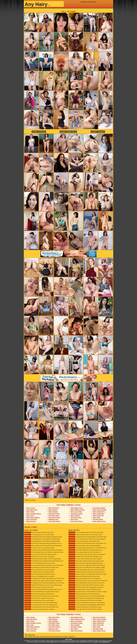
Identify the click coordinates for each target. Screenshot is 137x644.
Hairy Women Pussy (78, 510)
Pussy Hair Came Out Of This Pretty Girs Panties (85, 600)
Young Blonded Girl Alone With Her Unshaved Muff (42, 539)
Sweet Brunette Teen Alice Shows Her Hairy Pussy (41, 568)
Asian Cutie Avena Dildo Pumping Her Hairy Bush (86, 563)
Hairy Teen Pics (54, 508)
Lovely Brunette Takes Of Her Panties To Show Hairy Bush (44, 552)
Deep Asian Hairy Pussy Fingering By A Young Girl (86, 587)
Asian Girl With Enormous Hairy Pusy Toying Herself (86, 603)
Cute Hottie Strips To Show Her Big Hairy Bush (41, 603)
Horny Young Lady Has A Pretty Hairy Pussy (84, 541)
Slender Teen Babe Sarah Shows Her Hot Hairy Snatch (87, 572)
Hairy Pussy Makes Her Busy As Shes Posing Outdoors (43, 559)
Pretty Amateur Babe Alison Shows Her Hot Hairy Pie (86, 570)
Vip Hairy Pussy (76, 517)
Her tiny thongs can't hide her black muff (39, 532)
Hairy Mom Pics (68, 132)
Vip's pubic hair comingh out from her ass (39, 598)
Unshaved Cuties (77, 514)
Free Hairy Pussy (54, 521)
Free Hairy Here (54, 516)
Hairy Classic (75, 516)
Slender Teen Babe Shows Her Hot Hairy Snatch (85, 607)
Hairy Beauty (53, 510)
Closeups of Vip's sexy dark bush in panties (39, 548)
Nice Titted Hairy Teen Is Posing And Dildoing (85, 546)
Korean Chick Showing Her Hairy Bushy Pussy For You (43, 543)
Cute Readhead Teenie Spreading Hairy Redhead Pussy (87, 605)
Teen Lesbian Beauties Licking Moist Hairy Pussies (42, 592)
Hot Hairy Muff (98, 519)
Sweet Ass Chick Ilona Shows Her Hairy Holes (40, 554)
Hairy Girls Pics (32, 519)
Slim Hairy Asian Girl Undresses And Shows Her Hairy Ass (88, 581)
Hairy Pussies (31, 521)
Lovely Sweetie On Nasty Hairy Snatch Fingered (85, 559)
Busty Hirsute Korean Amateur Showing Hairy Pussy (86, 561)
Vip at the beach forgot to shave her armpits (39, 570)
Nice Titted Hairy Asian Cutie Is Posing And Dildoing (86, 596)
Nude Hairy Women (33, 517)
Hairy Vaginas (53, 512)
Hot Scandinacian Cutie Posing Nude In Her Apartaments (43, 546)
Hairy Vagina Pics (99, 512)
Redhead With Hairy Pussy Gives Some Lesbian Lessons (43, 585)
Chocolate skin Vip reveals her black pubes (39, 557)
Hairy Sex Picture (77, 521)
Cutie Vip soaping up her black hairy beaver (40, 563)
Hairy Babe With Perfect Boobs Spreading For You (86, 550)
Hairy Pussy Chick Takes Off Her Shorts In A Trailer (86, 585)
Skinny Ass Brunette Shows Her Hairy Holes (84, 576)
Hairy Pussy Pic (98, 516)
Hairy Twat (97, 517)
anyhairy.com (106, 642)
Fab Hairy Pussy (54, 514)
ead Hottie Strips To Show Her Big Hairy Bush (85, 589)
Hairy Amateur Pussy (34, 514)
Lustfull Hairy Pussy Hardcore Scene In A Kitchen (41, 596)
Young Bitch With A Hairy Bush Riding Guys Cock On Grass (44, 578)
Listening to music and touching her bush (39, 572)
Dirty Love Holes (76, 512)
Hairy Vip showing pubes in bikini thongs (39, 594)
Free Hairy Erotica (99, 508)
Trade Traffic (69, 639)
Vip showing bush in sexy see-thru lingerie (39, 535)
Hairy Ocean (39, 132)
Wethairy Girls (53, 519)
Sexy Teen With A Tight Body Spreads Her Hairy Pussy (87, 565)
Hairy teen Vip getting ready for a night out (39, 576)
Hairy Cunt (30, 516)
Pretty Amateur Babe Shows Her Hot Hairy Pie (85, 552)
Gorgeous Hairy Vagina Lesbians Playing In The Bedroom (43, 581)
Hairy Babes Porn (77, 508)
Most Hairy (74, 519)
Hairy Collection (98, 514)
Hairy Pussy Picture (100, 510)
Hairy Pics (72, 636)
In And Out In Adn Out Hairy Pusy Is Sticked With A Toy (87, 543)
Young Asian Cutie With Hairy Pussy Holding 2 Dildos (87, 568)
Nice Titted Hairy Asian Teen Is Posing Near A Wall (86, 532)
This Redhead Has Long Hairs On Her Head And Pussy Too (44, 561)
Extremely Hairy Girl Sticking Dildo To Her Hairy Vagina (87, 537)
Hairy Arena (98, 132)
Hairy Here (43, 636)
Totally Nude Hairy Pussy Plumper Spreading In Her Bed (43, 537)
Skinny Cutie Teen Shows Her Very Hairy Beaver (85, 535)
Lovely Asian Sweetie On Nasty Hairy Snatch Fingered (87, 539)
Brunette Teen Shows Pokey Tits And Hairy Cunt (85, 557)
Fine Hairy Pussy (54, 517)
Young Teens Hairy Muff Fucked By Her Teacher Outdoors (44, 550)
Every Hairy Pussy (99, 521)
